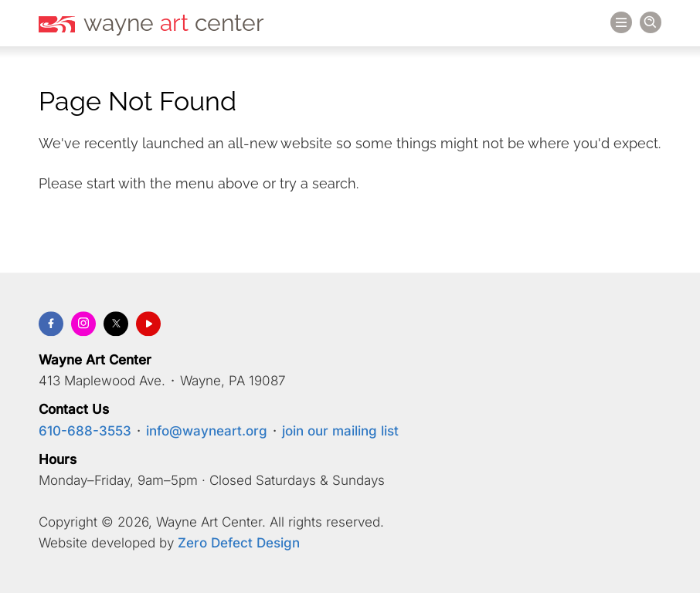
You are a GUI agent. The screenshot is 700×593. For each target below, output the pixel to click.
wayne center (174, 23)
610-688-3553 (85, 431)
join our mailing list (340, 431)
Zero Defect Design (239, 544)
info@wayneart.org (207, 431)
